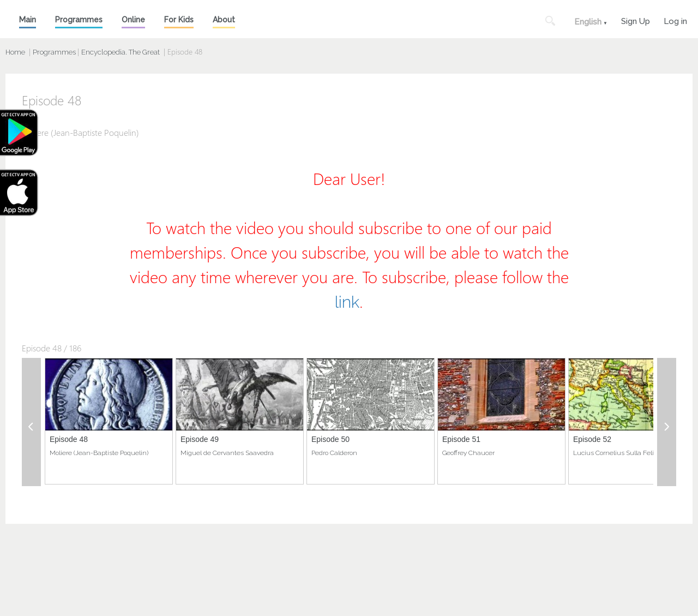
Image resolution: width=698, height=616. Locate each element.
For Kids (179, 20)
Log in (675, 20)
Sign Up (636, 20)
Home (15, 52)
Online (133, 20)
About (224, 20)
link (347, 302)
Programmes (79, 20)
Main (28, 20)
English (588, 22)
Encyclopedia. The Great (121, 52)
